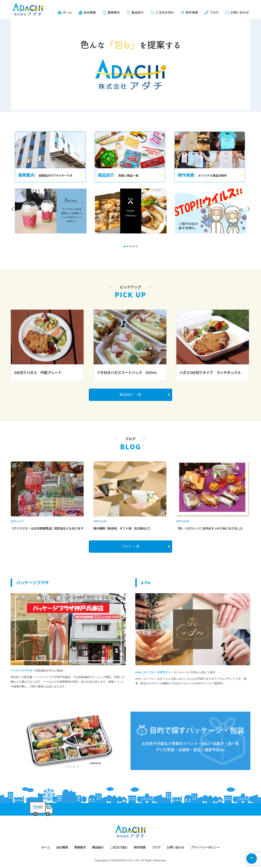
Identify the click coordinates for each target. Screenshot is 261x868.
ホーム (67, 12)
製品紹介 (138, 12)
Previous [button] (12, 206)
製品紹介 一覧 (130, 395)
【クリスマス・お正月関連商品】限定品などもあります (47, 528)
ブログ (214, 12)
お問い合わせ (240, 12)
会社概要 (90, 12)
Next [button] (246, 206)
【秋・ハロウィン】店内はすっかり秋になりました (210, 528)
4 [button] (135, 248)
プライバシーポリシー (205, 847)
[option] (51, 211)
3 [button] (132, 248)
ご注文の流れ (165, 12)
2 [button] (129, 248)
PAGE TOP (252, 859)
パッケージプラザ (33, 583)
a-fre (146, 583)
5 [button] (138, 248)
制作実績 (192, 12)
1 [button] (126, 248)
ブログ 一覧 (130, 546)
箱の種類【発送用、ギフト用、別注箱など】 (123, 528)
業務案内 (114, 12)
